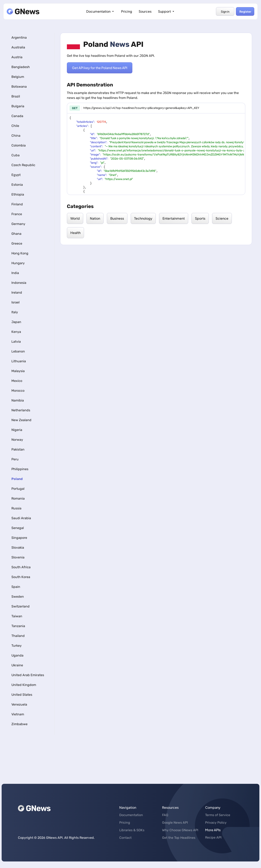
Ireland (17, 293)
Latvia (16, 342)
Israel (15, 302)
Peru (15, 459)
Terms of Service (218, 815)
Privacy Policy (216, 823)
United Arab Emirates (28, 675)
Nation (95, 218)
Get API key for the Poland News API (100, 68)
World (75, 218)
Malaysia (18, 371)
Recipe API (213, 837)
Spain (16, 587)
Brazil (16, 96)
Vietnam (18, 714)
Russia (16, 508)
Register (245, 11)
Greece (17, 243)
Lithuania (19, 361)
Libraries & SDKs (132, 830)
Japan (16, 322)
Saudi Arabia (21, 518)
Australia (18, 47)
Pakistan (18, 449)
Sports (200, 218)
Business (117, 218)
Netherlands (21, 410)
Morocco (18, 391)
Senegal (18, 528)
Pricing (127, 11)
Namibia (18, 400)
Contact (125, 838)
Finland (17, 204)
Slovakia (18, 548)
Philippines (20, 469)
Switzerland (20, 606)
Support (166, 11)
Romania (18, 498)
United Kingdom (24, 685)
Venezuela (19, 704)
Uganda (17, 655)
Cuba (15, 155)
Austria (17, 57)
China (16, 136)
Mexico (17, 381)
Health (75, 233)
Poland (17, 479)
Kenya (16, 332)
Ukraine (17, 665)
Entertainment (174, 218)
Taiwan (17, 616)
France (17, 214)
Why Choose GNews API (180, 830)
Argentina (19, 37)
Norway (17, 440)
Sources (145, 11)
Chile (15, 126)
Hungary (18, 263)
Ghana (16, 234)
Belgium (18, 77)
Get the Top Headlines (179, 838)
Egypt (16, 175)
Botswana (19, 87)
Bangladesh (21, 67)
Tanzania (18, 626)
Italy (15, 312)
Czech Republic (23, 165)
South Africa (21, 567)
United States (22, 695)
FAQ (165, 815)
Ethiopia (18, 194)
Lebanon (18, 351)
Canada (17, 116)
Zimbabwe (19, 724)
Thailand (18, 636)
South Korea (21, 577)
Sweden (18, 597)
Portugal (18, 489)
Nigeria (17, 430)
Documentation (100, 11)
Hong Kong (20, 253)
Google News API (175, 823)
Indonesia (19, 283)
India (15, 273)
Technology (143, 218)
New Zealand (21, 420)
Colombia (19, 145)
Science (222, 218)
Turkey (17, 646)
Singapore (19, 538)
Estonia (17, 185)
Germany (18, 224)
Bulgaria (18, 106)
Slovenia (18, 557)
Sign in (225, 11)
